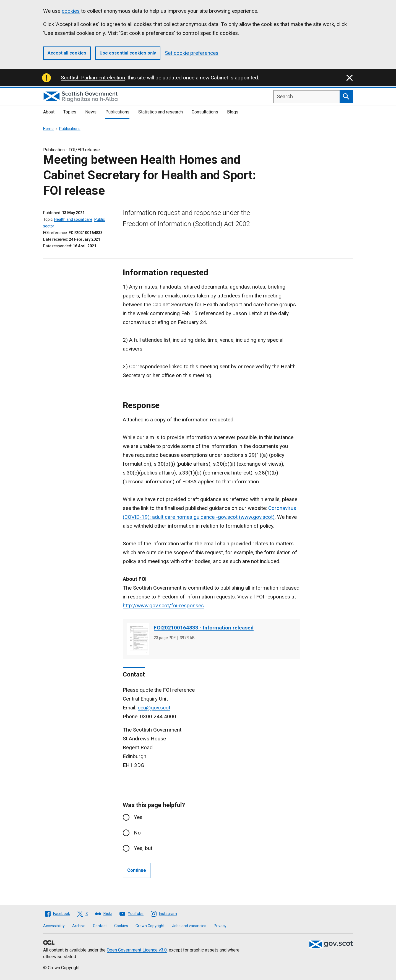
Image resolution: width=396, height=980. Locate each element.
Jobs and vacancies (189, 926)
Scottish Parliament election (93, 78)
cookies (71, 11)
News (91, 112)
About (49, 112)
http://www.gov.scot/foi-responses (163, 606)
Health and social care (73, 219)
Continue (137, 870)
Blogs (233, 112)
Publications (117, 112)
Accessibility (54, 926)
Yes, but (143, 848)
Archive (79, 926)
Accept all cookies (67, 53)
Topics (70, 112)
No (137, 833)
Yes (138, 817)
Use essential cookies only (128, 53)
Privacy (220, 926)
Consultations (205, 112)
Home (48, 129)
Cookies (121, 926)
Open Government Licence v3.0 (137, 950)
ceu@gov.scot (154, 708)
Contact (100, 926)
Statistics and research (161, 112)
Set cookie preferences (192, 53)
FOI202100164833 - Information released (204, 628)
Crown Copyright (150, 926)
